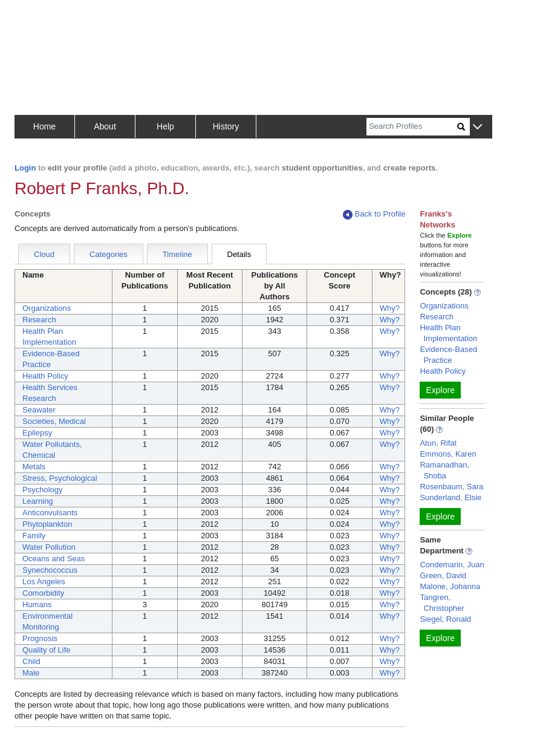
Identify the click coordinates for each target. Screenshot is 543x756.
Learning (38, 501)
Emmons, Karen (448, 454)
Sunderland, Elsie (450, 497)
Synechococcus (50, 570)
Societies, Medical (54, 421)
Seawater (39, 410)
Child (31, 661)
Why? (390, 308)
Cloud (44, 254)
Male (31, 673)
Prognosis (40, 638)
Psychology (42, 490)
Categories (109, 254)
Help (165, 126)
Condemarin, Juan (452, 565)
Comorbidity (43, 593)
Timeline (177, 254)
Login (25, 168)
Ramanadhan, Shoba (444, 470)
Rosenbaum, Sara (451, 487)
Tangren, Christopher (442, 603)
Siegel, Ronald (445, 619)
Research (39, 320)
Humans (37, 604)
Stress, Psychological (60, 478)
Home (44, 126)
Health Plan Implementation (448, 333)
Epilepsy (37, 433)
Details (239, 254)
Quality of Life (47, 650)
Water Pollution (49, 547)
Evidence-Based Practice (448, 355)
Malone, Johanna (450, 586)
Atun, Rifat (438, 443)
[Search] (412, 127)
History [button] (226, 126)
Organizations (47, 308)
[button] (477, 127)
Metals (34, 467)
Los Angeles (44, 582)
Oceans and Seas (54, 559)
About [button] (105, 126)
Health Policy (45, 376)
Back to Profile (374, 214)
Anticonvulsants (50, 513)
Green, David (443, 575)
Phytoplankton (47, 524)
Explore (440, 390)
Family (34, 536)
